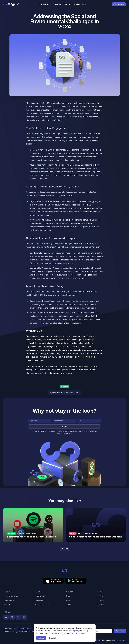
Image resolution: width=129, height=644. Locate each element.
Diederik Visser (59, 393)
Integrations (40, 596)
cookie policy (74, 631)
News (69, 600)
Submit (64, 426)
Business (65, 386)
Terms (100, 596)
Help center (40, 600)
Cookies (101, 604)
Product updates (42, 604)
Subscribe (120, 631)
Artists (73, 533)
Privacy (101, 600)
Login (107, 4)
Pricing (77, 4)
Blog (84, 4)
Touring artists (9, 600)
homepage (55, 373)
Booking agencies (11, 596)
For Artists (56, 4)
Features (67, 4)
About (69, 604)
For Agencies (44, 4)
